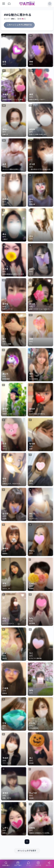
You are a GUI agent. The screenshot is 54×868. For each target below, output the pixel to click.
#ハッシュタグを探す (27, 851)
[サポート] (9, 4)
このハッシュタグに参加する (19, 25)
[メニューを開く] (4, 4)
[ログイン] (50, 4)
